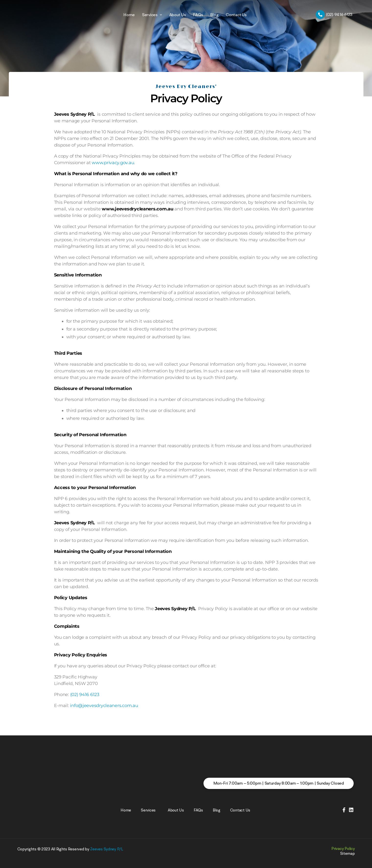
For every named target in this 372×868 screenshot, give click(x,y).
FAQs (198, 15)
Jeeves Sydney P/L (107, 849)
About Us (178, 15)
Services (152, 15)
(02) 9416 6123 (85, 695)
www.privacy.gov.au (113, 163)
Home (129, 15)
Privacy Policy (343, 848)
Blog (214, 15)
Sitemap (347, 853)
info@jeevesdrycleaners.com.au (104, 706)
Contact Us (236, 15)
